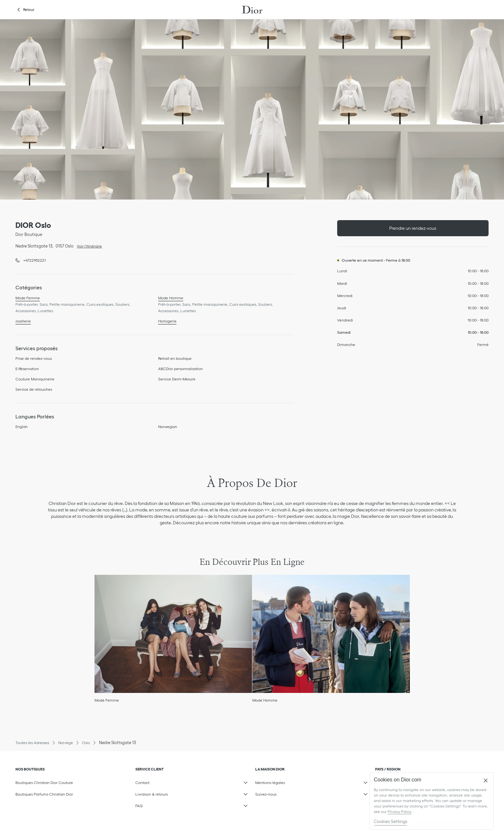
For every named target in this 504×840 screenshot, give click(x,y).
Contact (178, 781)
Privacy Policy (400, 812)
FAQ (178, 804)
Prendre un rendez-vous (413, 228)
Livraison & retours (178, 793)
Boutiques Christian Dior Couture (44, 783)
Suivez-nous (298, 793)
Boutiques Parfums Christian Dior (44, 794)
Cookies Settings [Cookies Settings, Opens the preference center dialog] (391, 821)
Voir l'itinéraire (88, 246)
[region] (432, 801)
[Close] (486, 780)
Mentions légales (298, 781)
